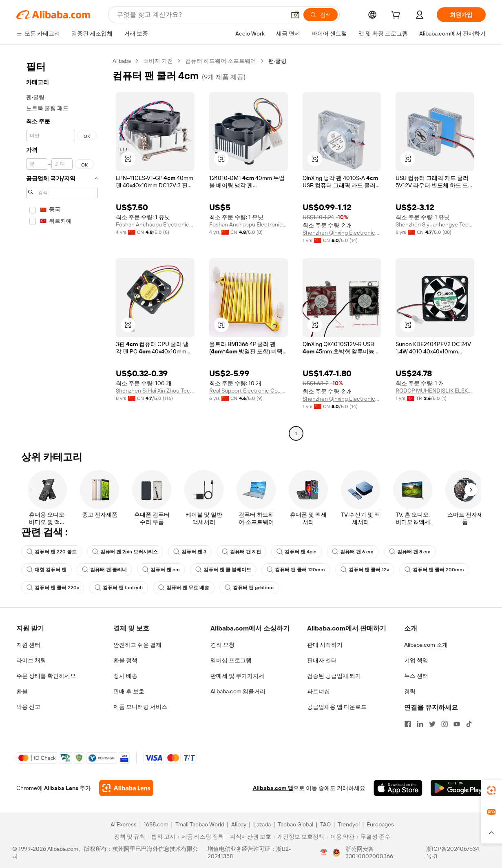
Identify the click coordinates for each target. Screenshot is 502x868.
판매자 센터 (322, 660)
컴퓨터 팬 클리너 (104, 570)
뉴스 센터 (416, 676)
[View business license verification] (324, 852)
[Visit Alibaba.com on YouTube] (457, 724)
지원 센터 (28, 645)
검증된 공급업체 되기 (334, 676)
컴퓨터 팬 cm (161, 570)
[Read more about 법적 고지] (161, 837)
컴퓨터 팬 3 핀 (241, 552)
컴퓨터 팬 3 (190, 552)
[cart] (397, 16)
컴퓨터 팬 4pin (296, 552)
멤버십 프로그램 (231, 660)
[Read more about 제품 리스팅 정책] (201, 837)
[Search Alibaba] (200, 15)
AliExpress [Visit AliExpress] (124, 824)
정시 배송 (125, 676)
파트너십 (318, 691)
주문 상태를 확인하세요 (46, 676)
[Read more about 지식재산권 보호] (249, 837)
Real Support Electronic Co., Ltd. (249, 391)
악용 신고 (28, 707)
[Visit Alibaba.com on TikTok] (469, 724)
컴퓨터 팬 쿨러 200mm (434, 570)
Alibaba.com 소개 (426, 645)
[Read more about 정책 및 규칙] (128, 837)
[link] (491, 790)
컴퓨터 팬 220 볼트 (52, 552)
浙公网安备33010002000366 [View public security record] (369, 852)
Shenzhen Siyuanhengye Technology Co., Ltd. (435, 224)
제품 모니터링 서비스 (140, 707)
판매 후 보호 (129, 691)
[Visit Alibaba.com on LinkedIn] (420, 724)
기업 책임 (416, 660)
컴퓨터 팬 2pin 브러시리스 (125, 552)
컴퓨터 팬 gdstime (249, 588)
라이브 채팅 (31, 660)
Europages (380, 824)
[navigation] (62, 248)
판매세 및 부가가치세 (237, 676)
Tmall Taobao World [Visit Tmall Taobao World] (200, 824)
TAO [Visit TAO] (325, 824)
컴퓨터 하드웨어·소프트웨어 (221, 61)
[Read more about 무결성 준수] (374, 837)
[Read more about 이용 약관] (341, 837)
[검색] (321, 15)
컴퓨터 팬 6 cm (353, 552)
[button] (295, 15)
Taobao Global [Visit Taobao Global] (295, 824)
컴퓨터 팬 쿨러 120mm (296, 570)
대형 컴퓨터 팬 (46, 570)
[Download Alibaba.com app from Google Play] (458, 788)
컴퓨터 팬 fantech (119, 588)
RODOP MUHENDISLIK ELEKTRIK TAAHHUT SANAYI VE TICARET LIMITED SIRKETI (435, 391)
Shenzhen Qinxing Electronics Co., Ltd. (342, 233)
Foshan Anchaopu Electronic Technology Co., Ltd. (155, 224)
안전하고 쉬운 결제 (137, 645)
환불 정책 (125, 660)
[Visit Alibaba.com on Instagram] (445, 724)
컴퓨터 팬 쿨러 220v (53, 588)
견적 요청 (222, 645)
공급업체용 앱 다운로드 (337, 707)
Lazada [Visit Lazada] (262, 824)
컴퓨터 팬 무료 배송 (184, 588)
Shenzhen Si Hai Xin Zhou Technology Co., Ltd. (155, 391)
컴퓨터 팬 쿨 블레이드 (223, 570)
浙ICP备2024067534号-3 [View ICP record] (453, 852)
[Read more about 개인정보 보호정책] (299, 837)
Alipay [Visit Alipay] (239, 824)
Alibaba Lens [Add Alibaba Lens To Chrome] (61, 788)
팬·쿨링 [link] (278, 61)
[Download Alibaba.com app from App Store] (398, 788)
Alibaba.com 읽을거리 (238, 691)
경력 (410, 691)
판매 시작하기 (325, 645)
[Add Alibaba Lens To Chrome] (126, 788)
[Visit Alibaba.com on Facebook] (408, 724)
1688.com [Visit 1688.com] (156, 824)
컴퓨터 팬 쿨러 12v (365, 570)
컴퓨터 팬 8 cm (410, 552)
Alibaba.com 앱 (273, 788)
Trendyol (349, 824)
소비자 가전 (158, 61)
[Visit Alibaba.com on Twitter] (432, 724)
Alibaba (122, 61)
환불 (22, 691)
